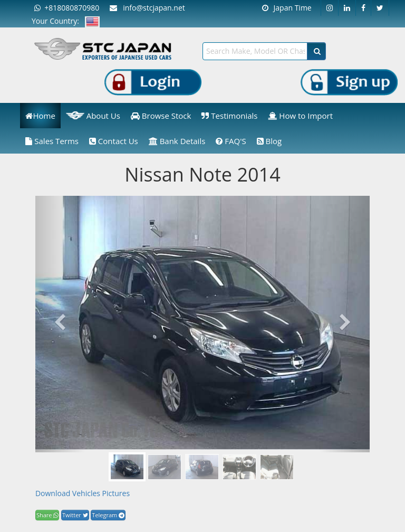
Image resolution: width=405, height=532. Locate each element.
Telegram (108, 515)
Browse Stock (161, 116)
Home (40, 116)
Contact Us (114, 141)
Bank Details (177, 141)
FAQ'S (231, 141)
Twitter (75, 515)
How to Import (300, 116)
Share (47, 515)
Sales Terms (52, 141)
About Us (93, 116)
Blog (269, 141)
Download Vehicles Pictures (83, 493)
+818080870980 (67, 8)
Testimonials (229, 116)
